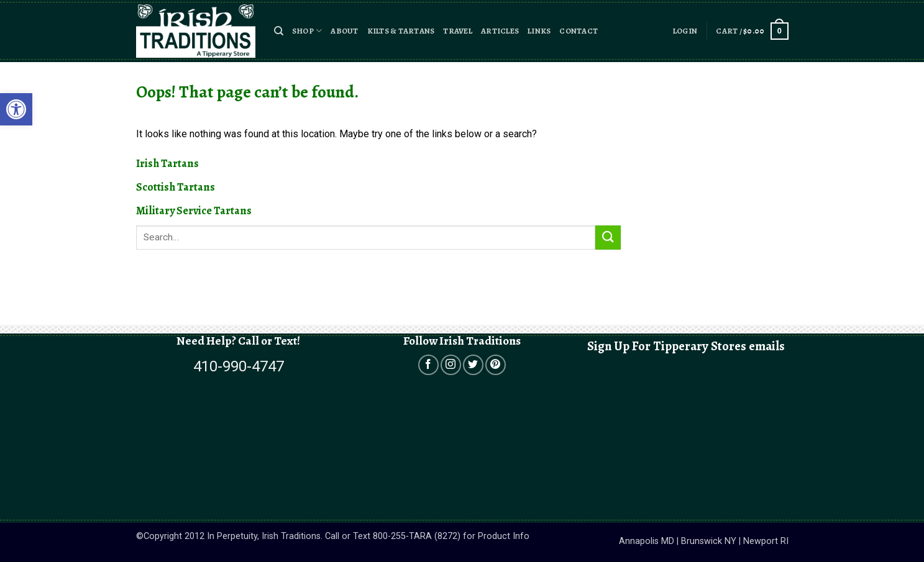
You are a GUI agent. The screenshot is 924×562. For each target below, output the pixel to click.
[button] (279, 31)
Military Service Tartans (194, 211)
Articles (500, 31)
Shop (307, 31)
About (344, 31)
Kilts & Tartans (401, 31)
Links (539, 31)
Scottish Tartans (176, 187)
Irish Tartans (167, 163)
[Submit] (608, 238)
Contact (579, 31)
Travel (458, 31)
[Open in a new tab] (428, 365)
